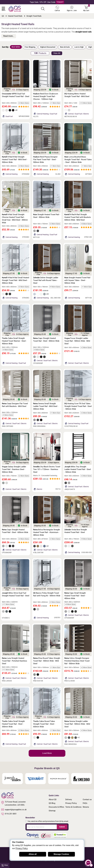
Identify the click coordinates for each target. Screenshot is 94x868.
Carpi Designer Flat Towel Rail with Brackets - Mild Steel (15, 405)
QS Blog (52, 803)
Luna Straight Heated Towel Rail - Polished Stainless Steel (15, 661)
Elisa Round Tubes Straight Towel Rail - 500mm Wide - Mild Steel (47, 661)
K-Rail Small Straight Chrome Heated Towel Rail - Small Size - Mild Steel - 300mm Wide (15, 219)
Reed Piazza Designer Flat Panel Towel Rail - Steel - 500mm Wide (45, 160)
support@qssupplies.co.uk (14, 810)
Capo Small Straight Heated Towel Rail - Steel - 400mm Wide (75, 596)
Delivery (69, 799)
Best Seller (16, 47)
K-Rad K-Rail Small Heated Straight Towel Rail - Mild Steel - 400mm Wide (15, 280)
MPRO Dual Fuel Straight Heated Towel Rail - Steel (16, 95)
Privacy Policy (71, 803)
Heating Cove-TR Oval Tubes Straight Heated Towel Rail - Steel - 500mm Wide (78, 406)
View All (57, 53)
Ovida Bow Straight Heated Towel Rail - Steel (76, 531)
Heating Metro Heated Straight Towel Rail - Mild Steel (77, 95)
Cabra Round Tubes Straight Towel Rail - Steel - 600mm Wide (44, 724)
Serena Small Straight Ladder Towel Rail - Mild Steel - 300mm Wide (46, 406)
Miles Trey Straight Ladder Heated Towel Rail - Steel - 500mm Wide (78, 469)
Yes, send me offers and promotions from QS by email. (48, 821)
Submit (62, 827)
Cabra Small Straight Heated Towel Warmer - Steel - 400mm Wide (14, 341)
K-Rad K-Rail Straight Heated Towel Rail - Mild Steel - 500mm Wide (15, 160)
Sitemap (52, 811)
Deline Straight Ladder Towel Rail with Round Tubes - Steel (46, 280)
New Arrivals (65, 47)
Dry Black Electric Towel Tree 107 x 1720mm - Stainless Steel (47, 469)
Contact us (87, 799)
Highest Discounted (48, 47)
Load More (47, 753)
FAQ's (85, 803)
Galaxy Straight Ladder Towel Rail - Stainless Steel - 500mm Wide (14, 469)
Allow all (33, 854)
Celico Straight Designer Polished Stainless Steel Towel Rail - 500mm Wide (77, 661)
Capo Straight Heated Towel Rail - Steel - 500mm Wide (46, 340)
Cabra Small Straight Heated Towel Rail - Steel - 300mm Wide (13, 724)
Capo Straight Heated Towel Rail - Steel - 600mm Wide (15, 531)
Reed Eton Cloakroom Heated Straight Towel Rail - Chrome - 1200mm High (46, 96)
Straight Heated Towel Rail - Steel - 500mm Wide (47, 216)
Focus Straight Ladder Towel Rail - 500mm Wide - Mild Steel (77, 341)
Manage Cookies (61, 854)
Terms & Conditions (73, 807)
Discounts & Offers (56, 807)
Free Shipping (30, 47)
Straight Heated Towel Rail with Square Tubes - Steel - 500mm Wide (77, 280)
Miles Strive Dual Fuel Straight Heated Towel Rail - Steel (16, 594)
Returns (86, 807)
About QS (53, 799)
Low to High (79, 47)
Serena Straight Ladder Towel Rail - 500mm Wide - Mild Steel (77, 724)
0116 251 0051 (9, 814)
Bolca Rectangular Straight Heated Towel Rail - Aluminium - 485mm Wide (47, 532)
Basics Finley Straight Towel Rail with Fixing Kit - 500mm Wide (47, 594)
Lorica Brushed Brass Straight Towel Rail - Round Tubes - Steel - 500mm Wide (78, 160)
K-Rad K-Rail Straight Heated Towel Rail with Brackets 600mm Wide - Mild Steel (78, 217)
